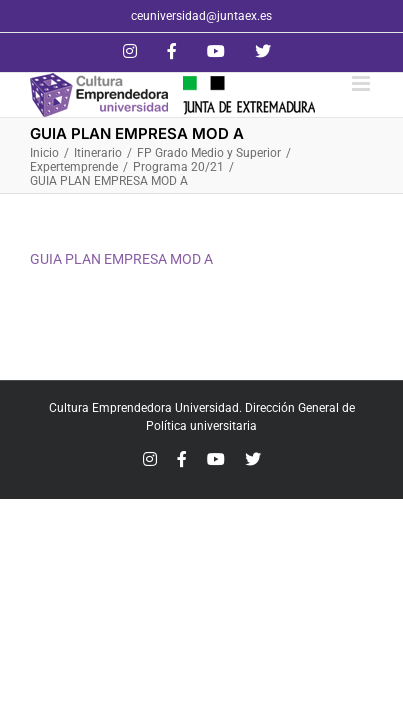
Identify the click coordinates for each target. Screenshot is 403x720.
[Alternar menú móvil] (362, 83)
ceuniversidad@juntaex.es (201, 16)
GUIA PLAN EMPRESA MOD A (121, 259)
